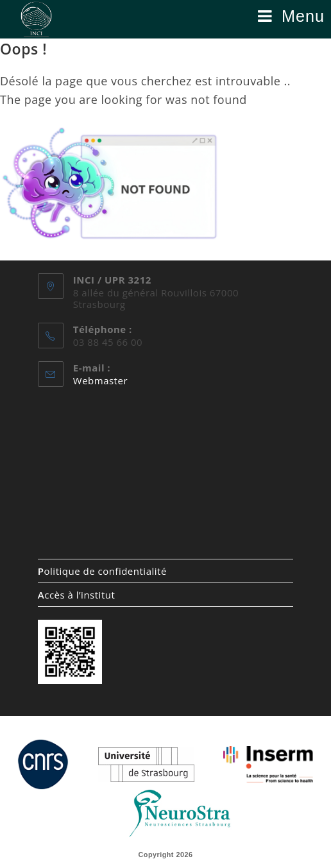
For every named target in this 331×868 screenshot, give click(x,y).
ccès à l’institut (76, 595)
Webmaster (100, 380)
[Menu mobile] (291, 16)
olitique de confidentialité (102, 571)
